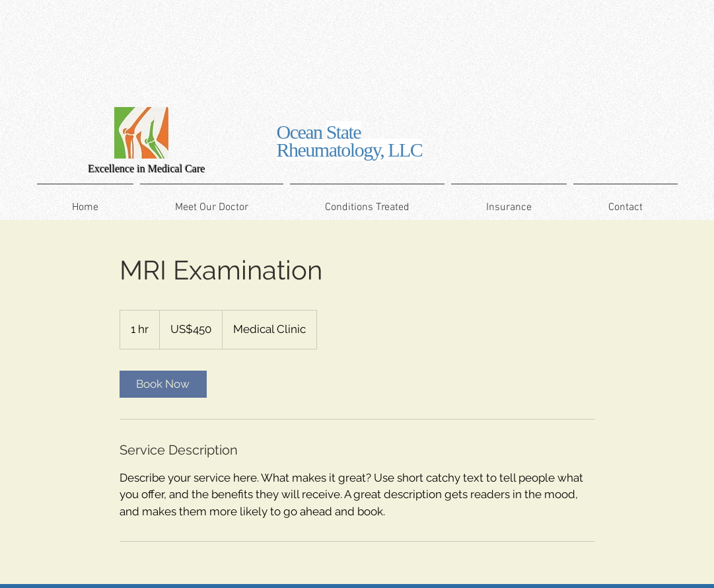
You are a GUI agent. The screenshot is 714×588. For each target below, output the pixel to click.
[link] (163, 384)
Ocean (350, 141)
